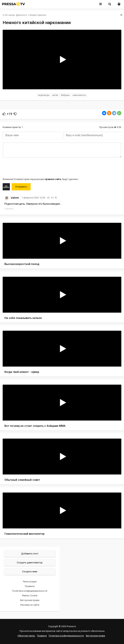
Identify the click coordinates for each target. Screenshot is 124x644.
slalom (15, 198)
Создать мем (30, 571)
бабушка (65, 95)
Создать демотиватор (30, 562)
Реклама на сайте (30, 605)
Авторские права (30, 600)
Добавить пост (30, 553)
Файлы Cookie (30, 596)
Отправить (21, 187)
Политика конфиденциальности (30, 591)
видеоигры (44, 95)
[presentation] (30, 167)
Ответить (9, 209)
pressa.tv (23, 15)
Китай (55, 95)
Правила (30, 586)
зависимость (79, 95)
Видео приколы (38, 15)
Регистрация (30, 582)
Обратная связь (26, 636)
